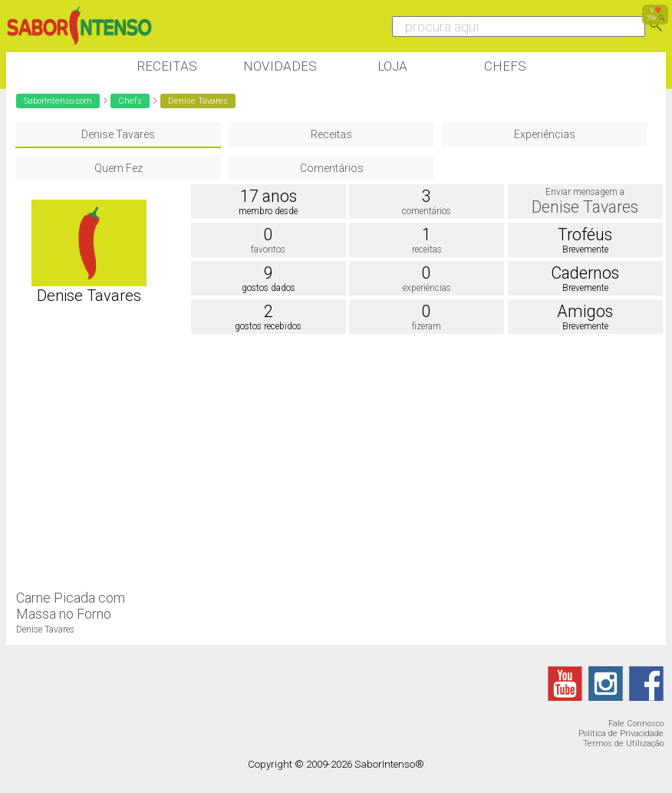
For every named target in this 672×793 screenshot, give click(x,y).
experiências (427, 288)
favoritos (268, 249)
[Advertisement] (285, 461)
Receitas (167, 66)
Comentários (332, 168)
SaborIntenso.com (58, 101)
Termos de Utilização (623, 743)
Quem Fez (119, 168)
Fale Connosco (636, 724)
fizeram (427, 326)
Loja (392, 66)
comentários (427, 211)
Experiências (545, 134)
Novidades (280, 66)
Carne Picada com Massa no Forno (71, 606)
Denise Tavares (118, 134)
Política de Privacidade (621, 734)
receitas (427, 249)
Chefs (505, 66)
